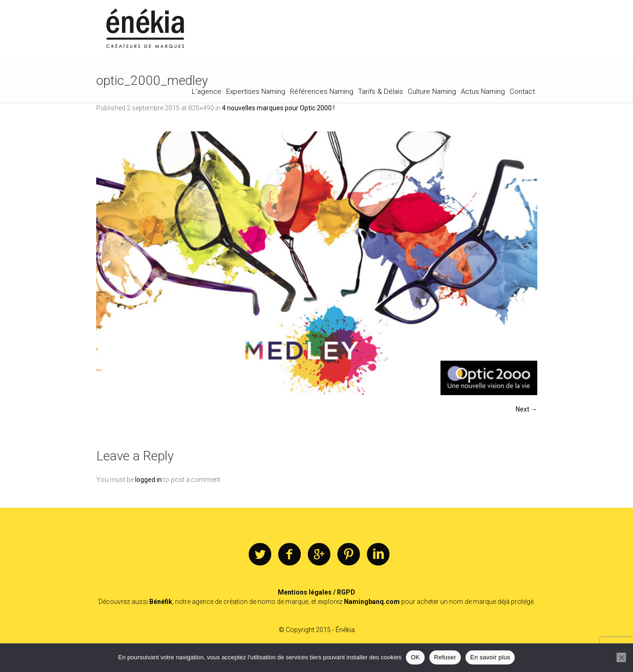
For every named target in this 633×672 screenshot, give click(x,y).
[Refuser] (621, 657)
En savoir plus (490, 657)
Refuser (445, 657)
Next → (526, 409)
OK (415, 657)
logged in (149, 480)
